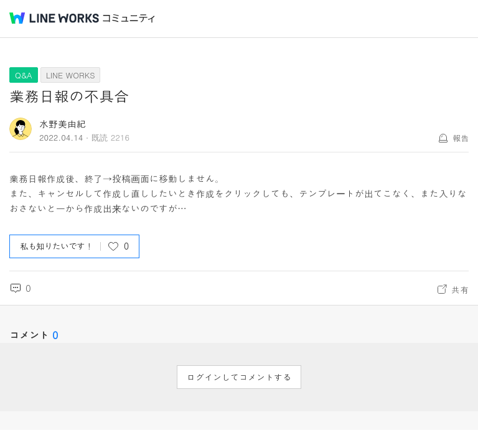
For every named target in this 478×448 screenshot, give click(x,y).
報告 (461, 138)
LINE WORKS (71, 75)
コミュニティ (129, 18)
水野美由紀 (63, 124)
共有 (460, 289)
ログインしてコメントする (239, 377)
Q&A (24, 75)
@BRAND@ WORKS (54, 18)
